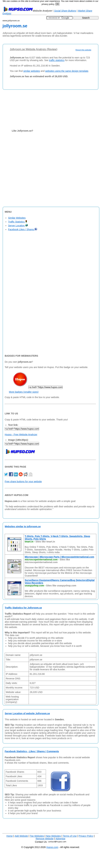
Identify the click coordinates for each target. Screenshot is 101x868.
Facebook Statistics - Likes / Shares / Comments (32, 751)
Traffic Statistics (18, 222)
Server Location (18, 226)
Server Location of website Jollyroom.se (27, 713)
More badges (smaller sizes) (24, 392)
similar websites (32, 71)
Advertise (60, 839)
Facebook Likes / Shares (23, 229)
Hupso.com (52, 847)
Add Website (21, 836)
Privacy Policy (86, 836)
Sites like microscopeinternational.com (47, 561)
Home (10, 836)
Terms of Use (70, 836)
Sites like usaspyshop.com (61, 586)
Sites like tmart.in (45, 542)
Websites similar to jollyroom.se (23, 526)
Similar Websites (17, 218)
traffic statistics (57, 60)
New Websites (53, 836)
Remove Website (45, 839)
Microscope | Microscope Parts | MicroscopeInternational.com (59, 557)
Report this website (83, 50)
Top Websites (37, 836)
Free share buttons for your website (23, 481)
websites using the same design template (67, 71)
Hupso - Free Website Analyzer (21, 435)
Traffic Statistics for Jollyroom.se (23, 608)
